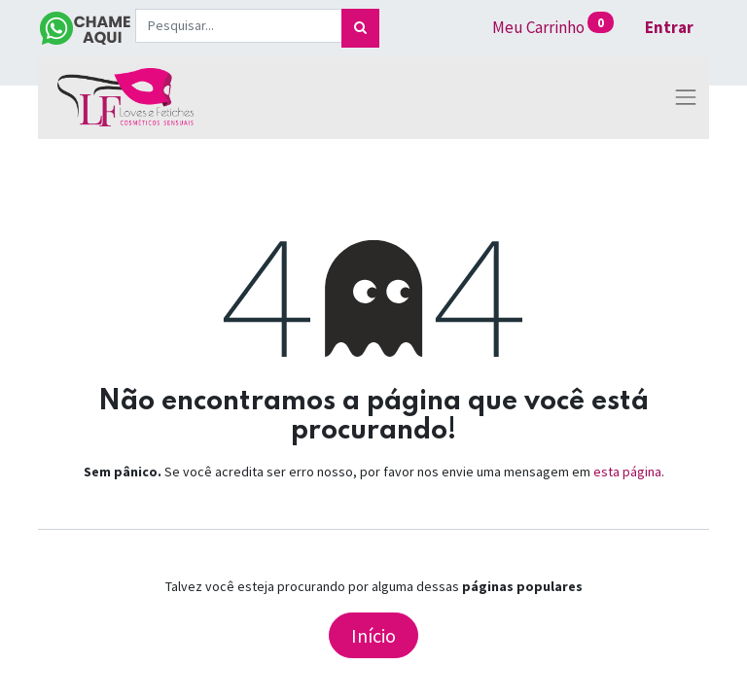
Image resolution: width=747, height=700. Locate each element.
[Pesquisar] (360, 28)
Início (373, 635)
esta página (627, 472)
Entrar (669, 27)
